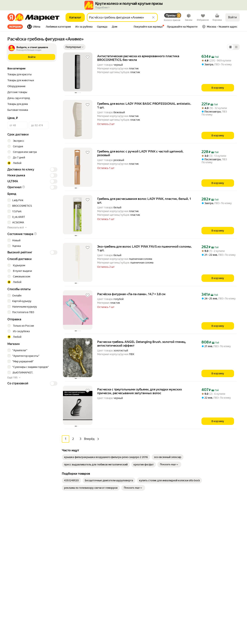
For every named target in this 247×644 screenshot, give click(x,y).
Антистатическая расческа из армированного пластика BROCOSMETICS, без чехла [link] (138, 58)
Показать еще (169, 464)
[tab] (16, 27)
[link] (106, 457)
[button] (58, 27)
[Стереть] (153, 17)
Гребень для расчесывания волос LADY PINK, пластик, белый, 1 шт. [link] (144, 201)
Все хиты (15, 27)
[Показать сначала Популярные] (74, 47)
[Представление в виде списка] (230, 47)
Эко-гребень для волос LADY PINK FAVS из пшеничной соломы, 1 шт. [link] (144, 248)
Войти (232, 17)
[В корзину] (218, 88)
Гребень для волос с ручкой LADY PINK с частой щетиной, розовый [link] (140, 153)
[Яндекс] (11, 17)
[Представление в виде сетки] (236, 47)
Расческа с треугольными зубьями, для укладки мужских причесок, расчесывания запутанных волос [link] (140, 391)
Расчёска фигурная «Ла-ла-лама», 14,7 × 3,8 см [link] (131, 294)
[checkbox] (32, 200)
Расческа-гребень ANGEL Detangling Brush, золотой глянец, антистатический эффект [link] (142, 344)
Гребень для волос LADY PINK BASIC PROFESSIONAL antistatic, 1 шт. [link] (144, 105)
